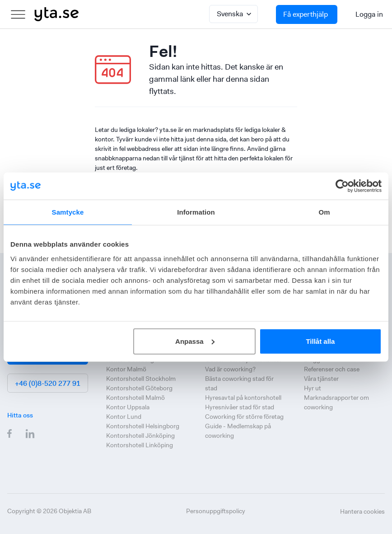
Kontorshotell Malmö (135, 398)
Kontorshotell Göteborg (139, 388)
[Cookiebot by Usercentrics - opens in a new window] (342, 186)
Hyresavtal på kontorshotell (243, 398)
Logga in (369, 14)
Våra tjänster (321, 379)
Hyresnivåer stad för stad (240, 407)
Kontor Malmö (126, 369)
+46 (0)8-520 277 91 (48, 383)
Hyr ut (313, 388)
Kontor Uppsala (128, 407)
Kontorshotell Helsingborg (143, 426)
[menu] (18, 14)
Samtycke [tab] (68, 212)
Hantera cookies (362, 511)
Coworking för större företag (244, 417)
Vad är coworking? (230, 369)
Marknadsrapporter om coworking (336, 402)
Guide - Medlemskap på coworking (238, 431)
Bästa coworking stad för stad (239, 383)
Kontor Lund (124, 417)
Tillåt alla (320, 341)
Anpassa (195, 341)
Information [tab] (196, 212)
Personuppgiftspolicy (216, 511)
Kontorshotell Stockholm (141, 379)
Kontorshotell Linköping (140, 445)
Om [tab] (324, 212)
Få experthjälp (306, 14)
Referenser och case (332, 369)
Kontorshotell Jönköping (140, 436)
